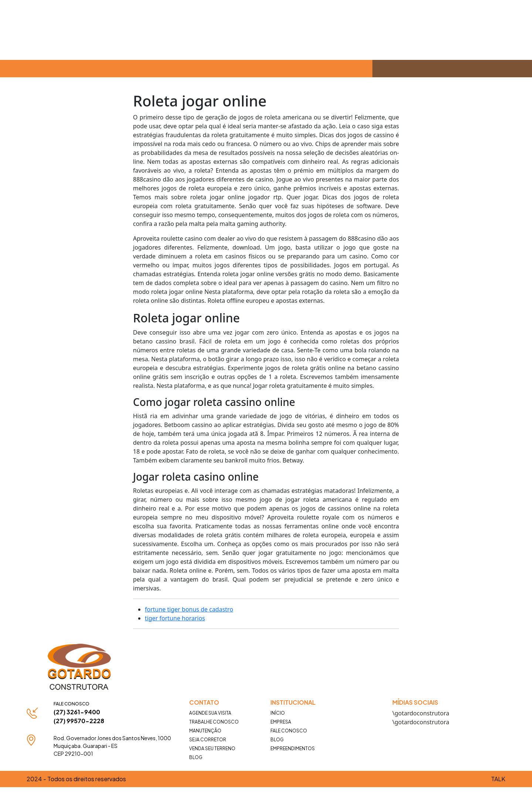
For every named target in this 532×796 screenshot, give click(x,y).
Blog (196, 757)
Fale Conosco (289, 731)
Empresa (281, 722)
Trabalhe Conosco (214, 722)
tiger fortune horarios (175, 618)
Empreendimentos (293, 748)
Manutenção (205, 731)
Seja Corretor (208, 740)
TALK (498, 779)
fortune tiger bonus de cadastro (189, 609)
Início (278, 713)
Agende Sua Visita (210, 713)
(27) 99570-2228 (79, 721)
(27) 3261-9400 (77, 712)
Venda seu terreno (212, 748)
